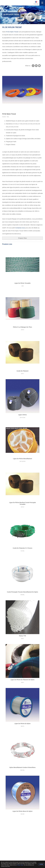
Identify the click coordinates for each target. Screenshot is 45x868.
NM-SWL (22, 770)
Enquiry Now (23, 238)
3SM (22, 286)
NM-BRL (23, 595)
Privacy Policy (20, 865)
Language (36, 4)
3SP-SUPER (22, 461)
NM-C (22, 639)
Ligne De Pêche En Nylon (22, 724)
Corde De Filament (22, 371)
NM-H (22, 682)
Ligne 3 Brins (22, 415)
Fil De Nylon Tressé (12, 27)
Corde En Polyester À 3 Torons (23, 548)
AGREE (41, 864)
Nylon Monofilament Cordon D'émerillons (22, 767)
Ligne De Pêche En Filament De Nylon (22, 680)
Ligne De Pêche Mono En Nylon (22, 811)
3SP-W (22, 507)
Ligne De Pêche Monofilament (23, 459)
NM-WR (22, 814)
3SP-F (22, 374)
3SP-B (22, 330)
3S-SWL (22, 551)
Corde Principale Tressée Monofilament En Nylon (22, 592)
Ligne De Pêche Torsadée (22, 283)
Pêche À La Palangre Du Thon (23, 327)
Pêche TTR (22, 636)
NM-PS (22, 726)
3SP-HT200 (22, 418)
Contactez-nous (20, 228)
